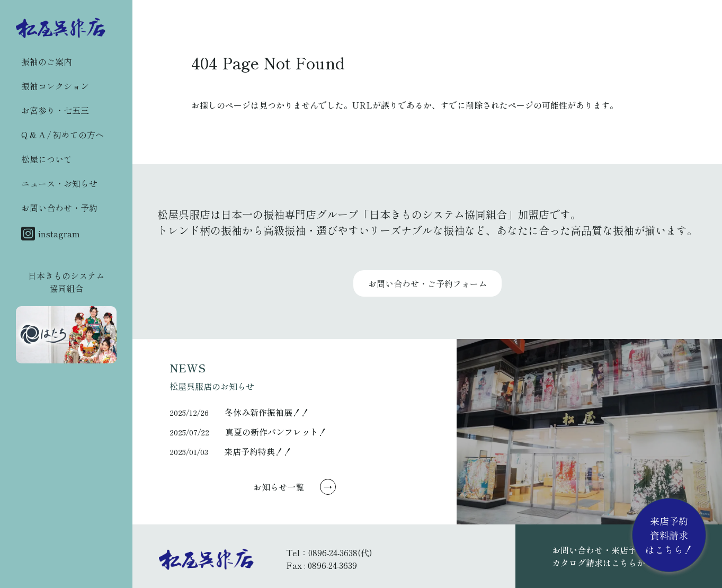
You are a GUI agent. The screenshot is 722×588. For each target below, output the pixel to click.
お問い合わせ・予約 (59, 208)
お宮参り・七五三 (55, 110)
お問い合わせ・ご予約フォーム (427, 283)
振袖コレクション (55, 86)
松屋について (47, 159)
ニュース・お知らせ (59, 183)
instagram (51, 234)
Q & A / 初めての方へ (63, 135)
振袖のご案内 (47, 61)
